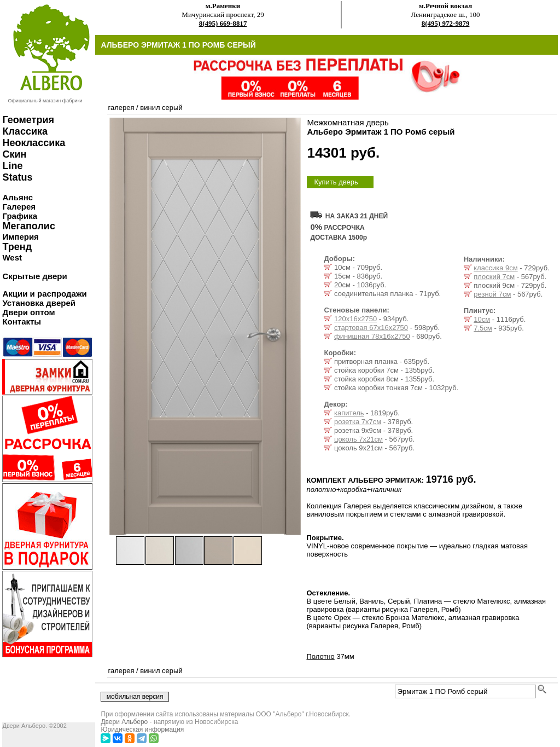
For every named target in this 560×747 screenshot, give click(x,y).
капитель (349, 413)
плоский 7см (494, 277)
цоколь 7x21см (358, 439)
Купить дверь (336, 182)
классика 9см (495, 268)
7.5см (483, 328)
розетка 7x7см (358, 422)
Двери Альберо (124, 722)
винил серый (161, 108)
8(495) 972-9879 (446, 23)
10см (482, 319)
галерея (121, 108)
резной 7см (492, 294)
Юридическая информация (142, 729)
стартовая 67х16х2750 (371, 328)
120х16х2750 (355, 319)
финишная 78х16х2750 (372, 336)
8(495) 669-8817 (223, 23)
